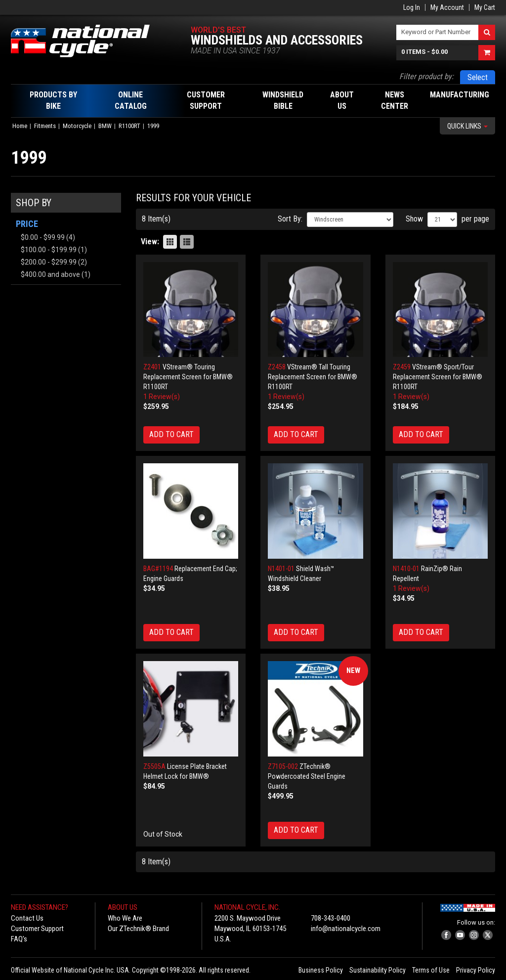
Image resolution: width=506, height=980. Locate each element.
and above (50, 274)
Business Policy (321, 970)
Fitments (45, 126)
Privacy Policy (476, 970)
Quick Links (467, 126)
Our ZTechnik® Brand (138, 929)
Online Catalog (131, 100)
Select (478, 77)
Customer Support (37, 929)
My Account (447, 7)
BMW (105, 126)
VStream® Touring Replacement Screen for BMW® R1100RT (188, 377)
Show (414, 219)
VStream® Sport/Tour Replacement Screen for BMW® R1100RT (438, 377)
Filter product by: (426, 76)
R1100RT (129, 126)
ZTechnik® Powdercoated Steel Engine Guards (307, 776)
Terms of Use (431, 970)
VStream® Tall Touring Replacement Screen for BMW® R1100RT (313, 377)
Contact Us (27, 918)
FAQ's (19, 939)
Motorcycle (77, 126)
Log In (412, 7)
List (187, 242)
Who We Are (125, 918)
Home (20, 126)
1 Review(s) (162, 397)
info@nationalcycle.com (346, 929)
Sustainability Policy (378, 970)
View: (150, 242)
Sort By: (290, 219)
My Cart (485, 7)
